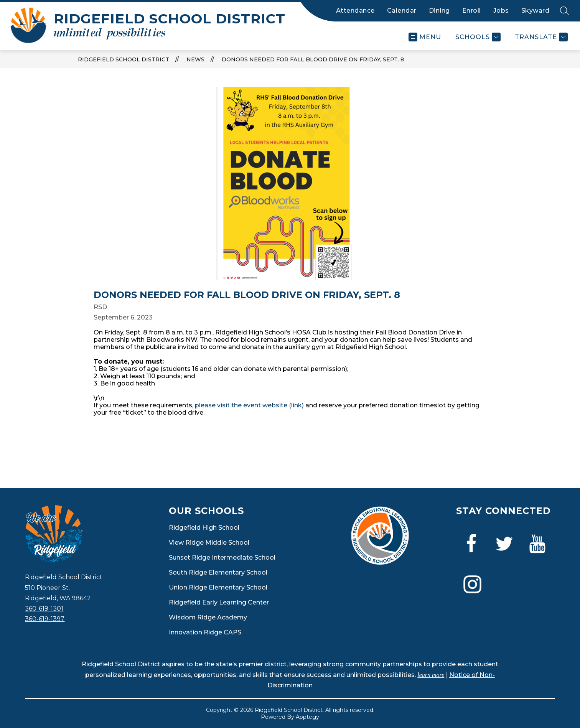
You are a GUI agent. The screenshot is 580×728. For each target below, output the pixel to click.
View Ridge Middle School (209, 543)
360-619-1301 (44, 609)
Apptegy (307, 717)
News (195, 59)
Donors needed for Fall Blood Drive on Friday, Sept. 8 (313, 59)
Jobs (501, 11)
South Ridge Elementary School (218, 572)
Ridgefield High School (204, 528)
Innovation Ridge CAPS (205, 632)
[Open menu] (425, 37)
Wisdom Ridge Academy (208, 617)
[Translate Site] (540, 37)
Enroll (472, 11)
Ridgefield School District (124, 59)
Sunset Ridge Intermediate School (222, 558)
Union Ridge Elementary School (218, 587)
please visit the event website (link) (249, 405)
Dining (439, 11)
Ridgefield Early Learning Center (219, 602)
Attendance (355, 11)
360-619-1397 (45, 619)
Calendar (402, 11)
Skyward (536, 11)
